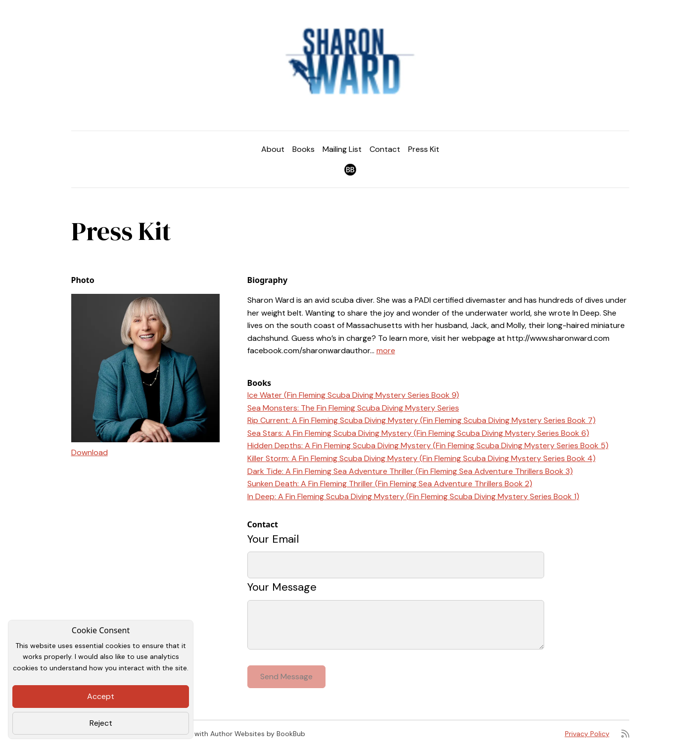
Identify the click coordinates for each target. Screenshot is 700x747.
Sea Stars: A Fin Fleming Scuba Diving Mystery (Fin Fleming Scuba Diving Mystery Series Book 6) (418, 433)
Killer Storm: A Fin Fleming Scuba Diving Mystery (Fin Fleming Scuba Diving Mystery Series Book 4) (421, 458)
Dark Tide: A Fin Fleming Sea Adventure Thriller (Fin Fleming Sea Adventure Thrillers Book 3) (410, 471)
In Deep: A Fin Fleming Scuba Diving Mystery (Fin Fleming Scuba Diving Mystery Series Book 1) (413, 496)
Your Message (282, 587)
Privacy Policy (587, 734)
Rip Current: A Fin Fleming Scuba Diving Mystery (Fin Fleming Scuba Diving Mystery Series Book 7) (421, 420)
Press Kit (424, 149)
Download (90, 452)
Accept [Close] (101, 696)
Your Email (273, 539)
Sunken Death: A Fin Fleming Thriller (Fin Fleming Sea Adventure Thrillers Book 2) (390, 484)
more (386, 350)
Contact (385, 149)
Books (303, 149)
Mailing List (342, 149)
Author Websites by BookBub (258, 734)
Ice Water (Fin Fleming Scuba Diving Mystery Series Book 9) (353, 395)
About (273, 149)
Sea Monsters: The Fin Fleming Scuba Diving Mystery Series (353, 408)
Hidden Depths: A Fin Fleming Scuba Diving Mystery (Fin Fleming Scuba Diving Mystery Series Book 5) (428, 445)
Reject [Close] (101, 723)
